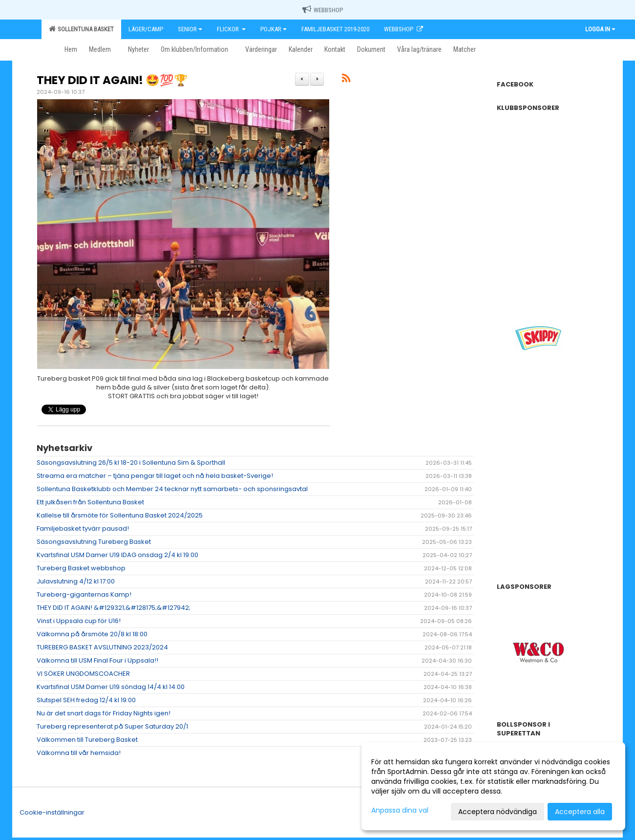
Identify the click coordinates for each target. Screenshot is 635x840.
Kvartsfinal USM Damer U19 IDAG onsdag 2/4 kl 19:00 (117, 555)
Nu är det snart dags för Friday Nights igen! (104, 713)
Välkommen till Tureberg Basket (87, 740)
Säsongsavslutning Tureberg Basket (94, 542)
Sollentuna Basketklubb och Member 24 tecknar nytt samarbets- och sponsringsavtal (172, 489)
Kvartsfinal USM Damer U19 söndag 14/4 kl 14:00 (111, 687)
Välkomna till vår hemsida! (79, 753)
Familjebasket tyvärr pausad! (83, 528)
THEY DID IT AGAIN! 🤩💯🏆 (112, 80)
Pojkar (274, 29)
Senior (190, 29)
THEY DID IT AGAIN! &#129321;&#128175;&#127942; (114, 608)
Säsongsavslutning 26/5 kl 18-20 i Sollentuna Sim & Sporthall (131, 463)
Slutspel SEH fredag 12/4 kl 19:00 (86, 700)
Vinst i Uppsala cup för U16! (79, 621)
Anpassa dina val (400, 810)
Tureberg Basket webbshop (81, 568)
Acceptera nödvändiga (497, 812)
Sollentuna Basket (81, 29)
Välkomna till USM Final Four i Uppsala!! (97, 660)
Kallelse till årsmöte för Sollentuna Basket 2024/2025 (120, 515)
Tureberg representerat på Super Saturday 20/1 (112, 726)
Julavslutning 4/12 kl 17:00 (76, 581)
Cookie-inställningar (52, 812)
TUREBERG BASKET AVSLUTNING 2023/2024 (102, 647)
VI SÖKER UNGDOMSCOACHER (83, 674)
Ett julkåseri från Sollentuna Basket (90, 502)
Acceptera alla (580, 812)
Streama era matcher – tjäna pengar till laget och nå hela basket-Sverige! (155, 476)
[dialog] (493, 786)
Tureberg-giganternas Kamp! (84, 594)
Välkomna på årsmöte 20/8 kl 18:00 (92, 634)
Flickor (231, 29)
